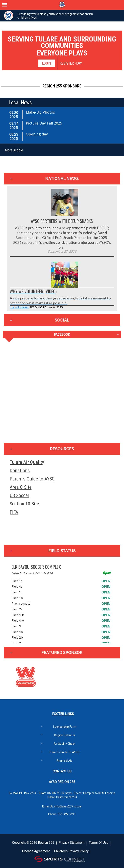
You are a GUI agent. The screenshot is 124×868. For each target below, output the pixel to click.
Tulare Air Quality (27, 462)
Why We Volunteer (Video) (33, 291)
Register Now (71, 63)
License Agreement (36, 851)
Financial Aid (65, 761)
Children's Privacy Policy (71, 851)
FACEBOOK (62, 335)
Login (47, 63)
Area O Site (21, 487)
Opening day (37, 134)
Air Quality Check (65, 744)
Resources (62, 449)
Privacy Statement (71, 843)
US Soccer (19, 495)
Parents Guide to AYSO (65, 752)
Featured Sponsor (62, 653)
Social (62, 320)
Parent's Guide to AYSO (32, 479)
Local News (20, 103)
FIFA (14, 512)
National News (62, 179)
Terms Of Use (99, 843)
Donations (20, 471)
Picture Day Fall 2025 (44, 123)
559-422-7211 (67, 814)
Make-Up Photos (40, 112)
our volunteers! (19, 307)
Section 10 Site (24, 504)
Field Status (62, 551)
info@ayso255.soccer (68, 806)
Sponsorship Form (65, 727)
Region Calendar (65, 735)
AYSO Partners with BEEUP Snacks (62, 221)
